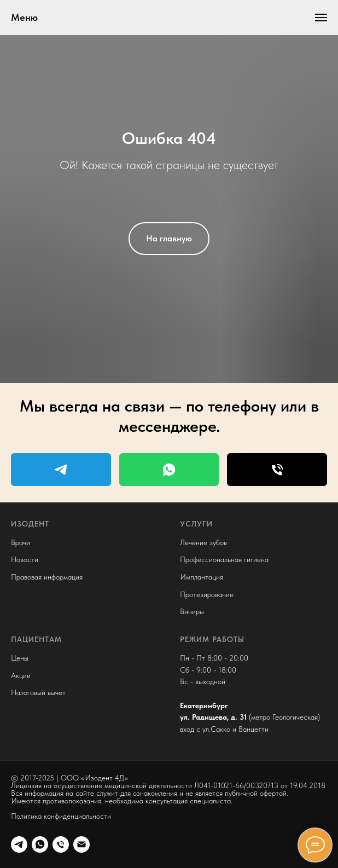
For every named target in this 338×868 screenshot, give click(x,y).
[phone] (61, 844)
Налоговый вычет (38, 692)
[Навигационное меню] (321, 18)
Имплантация (202, 577)
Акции (21, 675)
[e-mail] (81, 844)
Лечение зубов (203, 542)
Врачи (21, 542)
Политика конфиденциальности (61, 816)
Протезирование (207, 594)
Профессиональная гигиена (224, 559)
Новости (25, 559)
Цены (20, 658)
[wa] (40, 844)
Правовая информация (47, 577)
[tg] (19, 844)
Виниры (192, 611)
